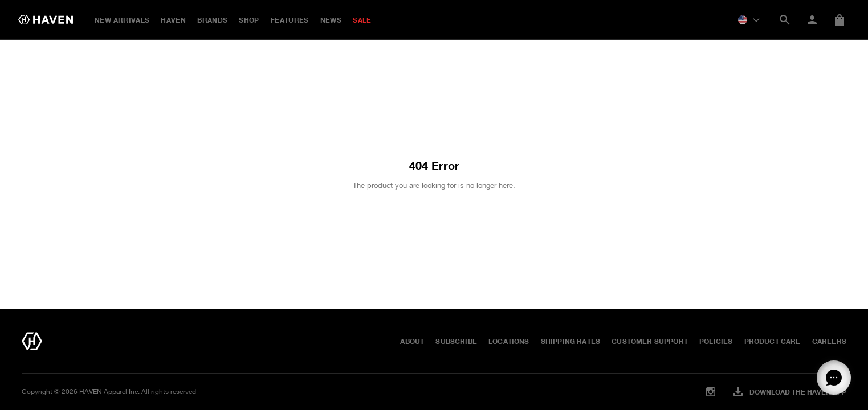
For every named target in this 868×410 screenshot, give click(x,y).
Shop (249, 20)
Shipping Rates (571, 341)
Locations (509, 341)
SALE (362, 20)
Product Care (773, 341)
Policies (716, 341)
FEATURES (290, 20)
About (412, 341)
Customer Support (650, 341)
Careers (829, 341)
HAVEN (173, 20)
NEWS (331, 20)
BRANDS (212, 20)
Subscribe (456, 341)
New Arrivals (122, 20)
